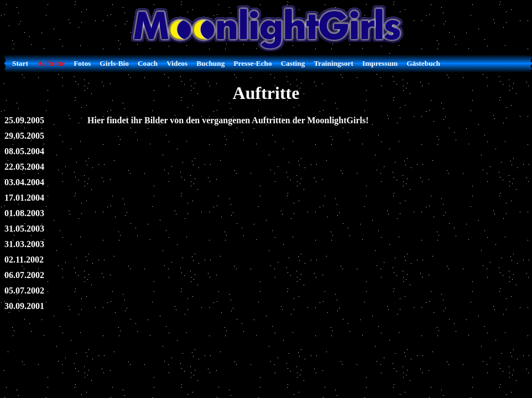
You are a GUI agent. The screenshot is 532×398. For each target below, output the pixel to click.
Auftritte (51, 63)
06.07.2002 (24, 275)
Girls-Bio (114, 63)
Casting (293, 63)
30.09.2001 (24, 306)
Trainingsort (333, 63)
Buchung (210, 63)
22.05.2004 (24, 167)
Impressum (380, 63)
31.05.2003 (24, 229)
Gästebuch (423, 63)
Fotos (82, 63)
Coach (148, 63)
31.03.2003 (24, 244)
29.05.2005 (24, 136)
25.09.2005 (24, 120)
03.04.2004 (24, 182)
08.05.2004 (24, 151)
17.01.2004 (24, 198)
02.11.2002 (24, 260)
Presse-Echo (252, 63)
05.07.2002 (24, 290)
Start (20, 63)
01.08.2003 (24, 213)
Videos (177, 63)
